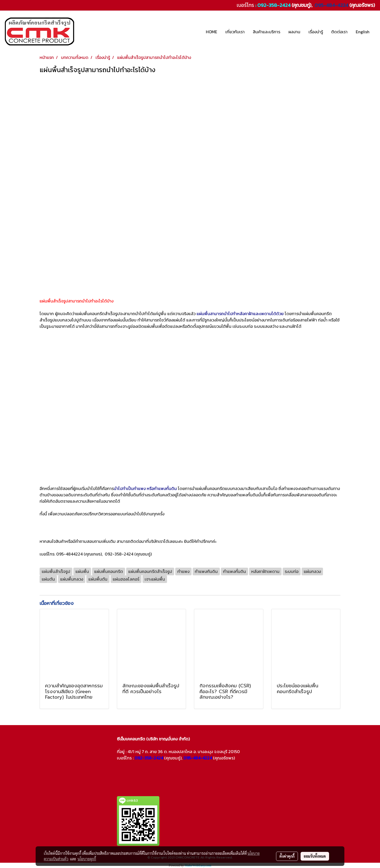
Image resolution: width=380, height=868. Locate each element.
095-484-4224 (331, 5)
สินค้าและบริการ (267, 32)
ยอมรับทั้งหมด (315, 856)
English (363, 32)
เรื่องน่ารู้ (316, 32)
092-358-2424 (274, 5)
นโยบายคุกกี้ (87, 859)
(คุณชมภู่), (173, 758)
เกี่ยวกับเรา (235, 32)
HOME (212, 32)
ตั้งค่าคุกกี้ (287, 856)
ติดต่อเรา (339, 32)
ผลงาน (294, 32)
